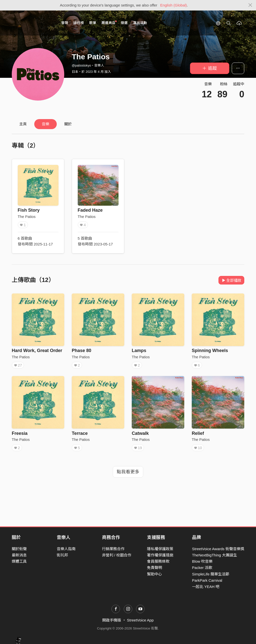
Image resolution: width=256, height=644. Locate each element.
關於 (68, 124)
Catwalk (140, 433)
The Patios (27, 217)
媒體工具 (19, 561)
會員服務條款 (158, 561)
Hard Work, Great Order (37, 351)
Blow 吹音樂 (202, 561)
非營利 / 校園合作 (117, 555)
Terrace (80, 433)
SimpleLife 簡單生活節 (211, 574)
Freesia (20, 433)
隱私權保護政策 (160, 549)
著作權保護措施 (160, 555)
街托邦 (62, 555)
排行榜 (79, 23)
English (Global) (174, 5)
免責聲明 (154, 568)
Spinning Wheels (210, 351)
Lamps (139, 351)
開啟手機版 (112, 620)
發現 (65, 23)
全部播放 (231, 280)
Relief (198, 433)
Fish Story (29, 210)
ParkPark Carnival (207, 580)
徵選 (124, 23)
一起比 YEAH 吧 (206, 587)
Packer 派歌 (202, 568)
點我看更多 (128, 472)
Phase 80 (81, 351)
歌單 (93, 23)
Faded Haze (90, 210)
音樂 (45, 124)
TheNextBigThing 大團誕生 (214, 555)
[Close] (250, 5)
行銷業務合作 (113, 549)
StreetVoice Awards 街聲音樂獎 (218, 549)
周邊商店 (109, 23)
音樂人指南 (66, 549)
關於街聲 (19, 549)
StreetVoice (32, 23)
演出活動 (140, 23)
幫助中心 (154, 574)
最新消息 (19, 555)
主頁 (23, 124)
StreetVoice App (140, 620)
